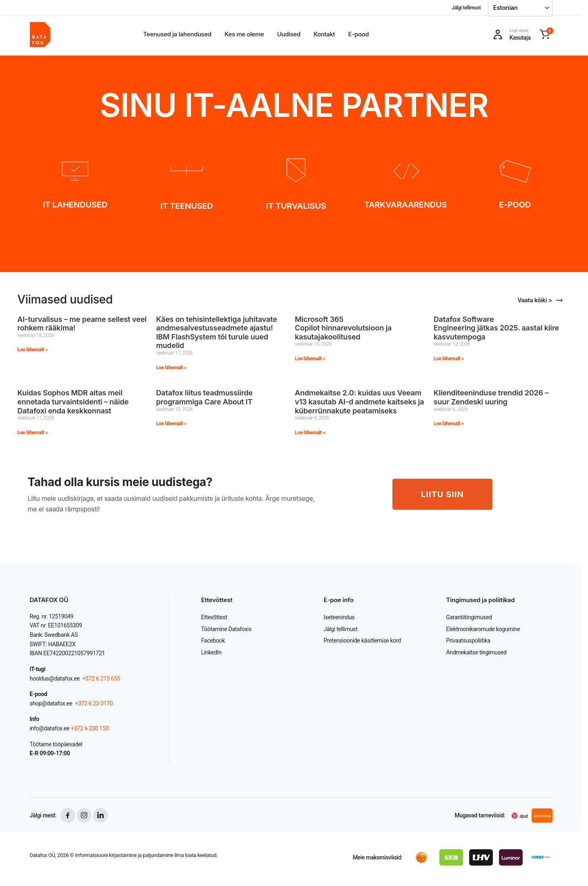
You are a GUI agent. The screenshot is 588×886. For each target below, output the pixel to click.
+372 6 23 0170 (93, 703)
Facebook (213, 641)
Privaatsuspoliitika (468, 641)
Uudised (289, 34)
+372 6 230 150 (90, 728)
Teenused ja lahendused (177, 34)
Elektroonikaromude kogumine (483, 629)
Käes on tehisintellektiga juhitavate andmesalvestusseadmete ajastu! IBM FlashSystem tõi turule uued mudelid (216, 333)
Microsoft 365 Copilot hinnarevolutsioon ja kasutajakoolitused (343, 328)
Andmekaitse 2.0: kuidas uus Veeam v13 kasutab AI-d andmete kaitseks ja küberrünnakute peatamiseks (360, 402)
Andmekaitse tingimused (477, 652)
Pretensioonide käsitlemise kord (362, 641)
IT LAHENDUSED (75, 205)
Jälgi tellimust (466, 8)
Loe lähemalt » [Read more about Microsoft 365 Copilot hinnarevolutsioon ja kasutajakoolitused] (310, 359)
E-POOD (515, 205)
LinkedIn (212, 652)
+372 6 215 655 (101, 678)
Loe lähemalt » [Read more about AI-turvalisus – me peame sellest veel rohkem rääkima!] (33, 350)
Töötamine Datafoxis (226, 629)
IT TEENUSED (187, 206)
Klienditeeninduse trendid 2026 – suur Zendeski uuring (491, 397)
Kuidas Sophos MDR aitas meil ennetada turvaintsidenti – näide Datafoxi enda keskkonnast (73, 402)
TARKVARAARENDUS (406, 205)
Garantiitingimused (469, 617)
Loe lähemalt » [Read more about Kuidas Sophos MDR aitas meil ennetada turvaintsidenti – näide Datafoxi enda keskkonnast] (33, 433)
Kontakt (324, 34)
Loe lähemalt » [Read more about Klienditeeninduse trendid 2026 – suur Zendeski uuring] (449, 424)
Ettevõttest (214, 617)
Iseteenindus (339, 617)
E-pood (358, 34)
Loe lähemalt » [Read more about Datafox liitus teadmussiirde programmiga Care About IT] (171, 424)
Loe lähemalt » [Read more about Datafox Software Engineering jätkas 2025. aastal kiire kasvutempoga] (449, 359)
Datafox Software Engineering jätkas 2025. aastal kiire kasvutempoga (496, 328)
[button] (545, 34)
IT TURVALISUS (296, 206)
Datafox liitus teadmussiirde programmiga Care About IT (205, 397)
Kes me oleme (244, 34)
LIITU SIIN (442, 494)
